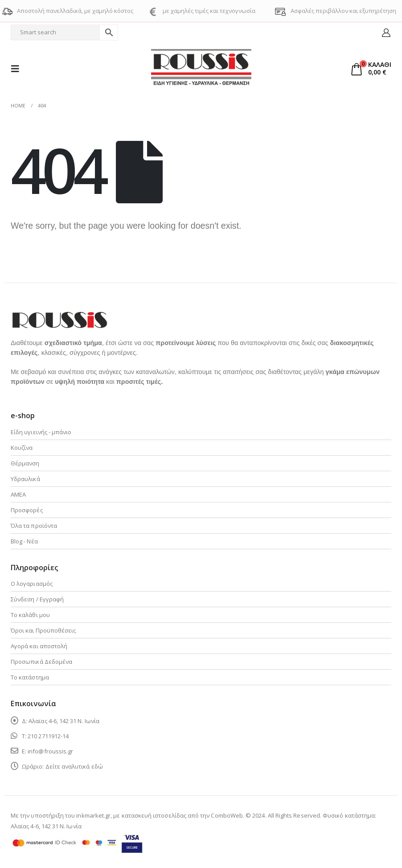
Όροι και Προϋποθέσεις (43, 630)
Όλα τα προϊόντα (34, 526)
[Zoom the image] (59, 317)
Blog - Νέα (24, 541)
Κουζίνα (22, 448)
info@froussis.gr (50, 751)
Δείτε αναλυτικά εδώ (74, 766)
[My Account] (386, 33)
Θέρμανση (25, 463)
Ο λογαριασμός (32, 584)
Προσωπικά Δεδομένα (41, 662)
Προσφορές (27, 510)
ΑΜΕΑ (18, 494)
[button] (18, 69)
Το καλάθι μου (30, 615)
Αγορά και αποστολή (39, 646)
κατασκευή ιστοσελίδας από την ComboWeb (182, 815)
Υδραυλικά (25, 479)
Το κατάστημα (30, 677)
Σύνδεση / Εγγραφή (37, 599)
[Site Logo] (201, 69)
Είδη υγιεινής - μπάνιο (41, 432)
